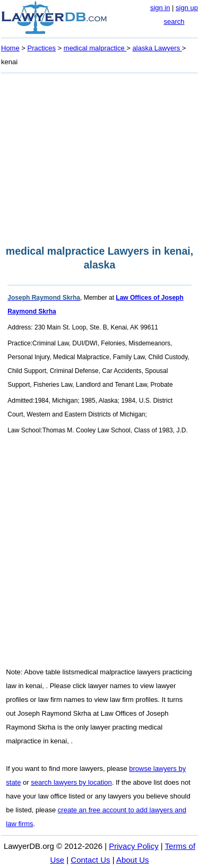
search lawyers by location (71, 782)
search (174, 21)
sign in (160, 8)
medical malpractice (95, 48)
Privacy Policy (133, 846)
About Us (133, 860)
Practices (42, 48)
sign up (187, 8)
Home (10, 48)
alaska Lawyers (157, 48)
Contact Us (90, 860)
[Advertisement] (99, 156)
